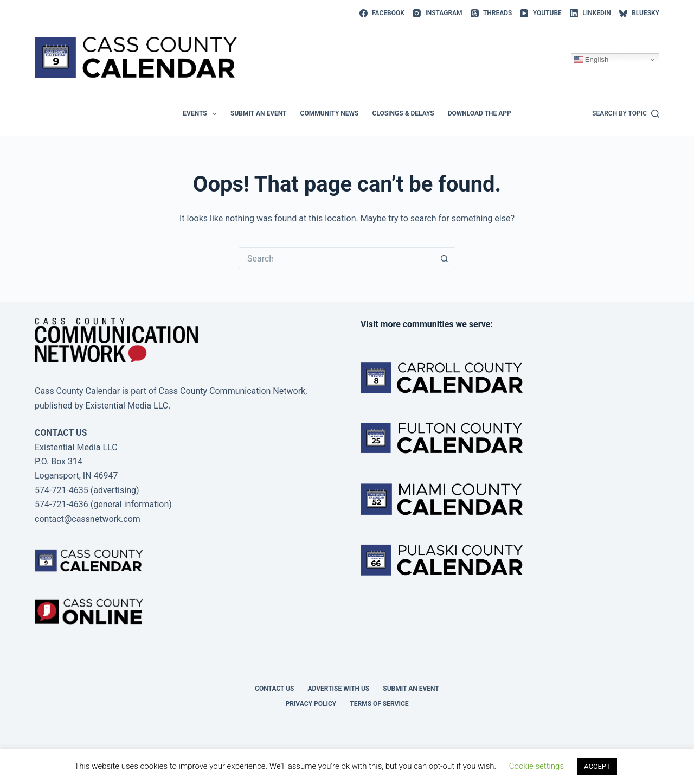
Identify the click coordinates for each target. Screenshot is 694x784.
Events (202, 114)
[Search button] (445, 258)
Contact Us (274, 689)
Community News (330, 113)
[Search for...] (336, 258)
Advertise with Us (339, 689)
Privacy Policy (311, 704)
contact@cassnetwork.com (88, 519)
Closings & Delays (403, 113)
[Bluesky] (639, 14)
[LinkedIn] (590, 14)
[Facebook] (382, 14)
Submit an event (259, 113)
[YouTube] (541, 14)
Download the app (480, 113)
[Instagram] (438, 14)
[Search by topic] (626, 114)
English (591, 60)
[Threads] (491, 14)
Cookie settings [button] (536, 766)
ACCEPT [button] (597, 766)
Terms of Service (379, 704)
